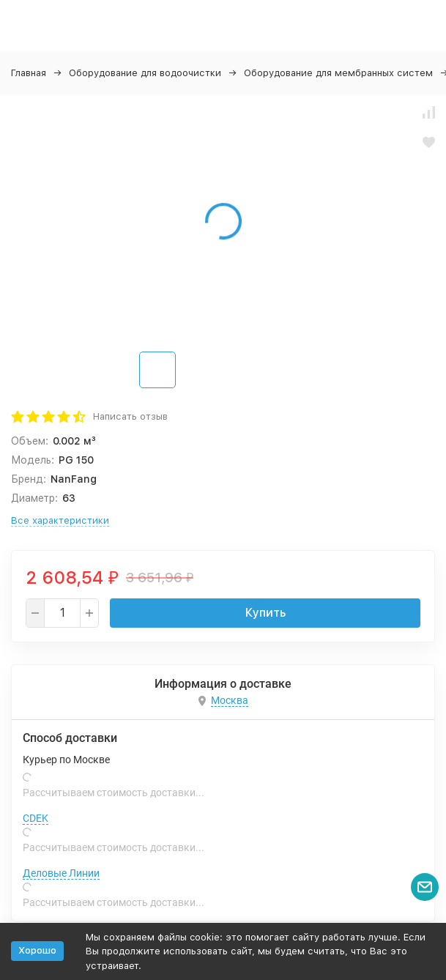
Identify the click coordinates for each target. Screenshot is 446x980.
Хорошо (37, 950)
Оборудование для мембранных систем (338, 73)
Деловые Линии (61, 873)
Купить (265, 613)
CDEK (36, 818)
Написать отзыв (130, 416)
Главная (29, 73)
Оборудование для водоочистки (145, 73)
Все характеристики (60, 520)
